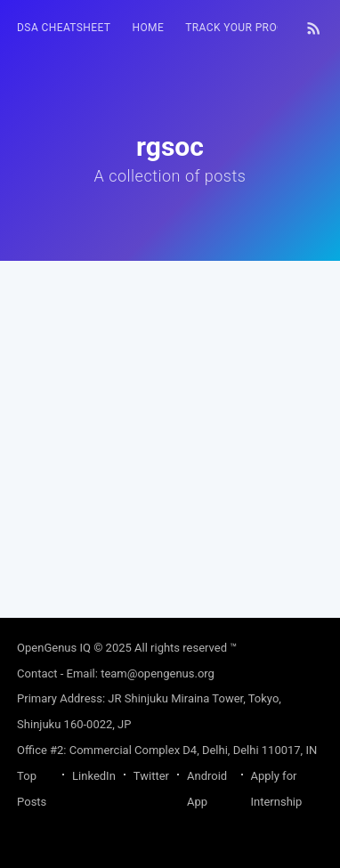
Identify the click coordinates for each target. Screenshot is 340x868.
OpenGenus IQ (54, 648)
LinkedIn (94, 776)
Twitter (151, 776)
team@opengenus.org (158, 673)
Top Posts (32, 789)
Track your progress (248, 28)
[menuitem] (64, 28)
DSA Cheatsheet (64, 28)
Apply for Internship (277, 789)
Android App (207, 789)
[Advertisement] (170, 431)
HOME (148, 28)
